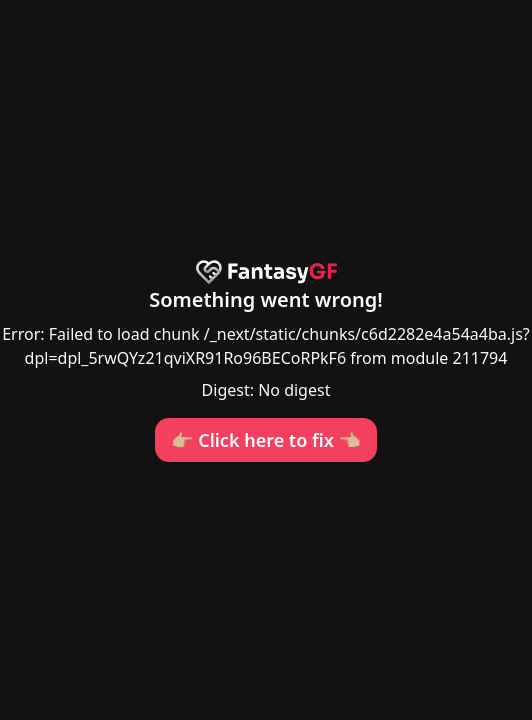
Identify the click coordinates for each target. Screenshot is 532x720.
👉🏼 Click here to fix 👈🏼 (266, 440)
